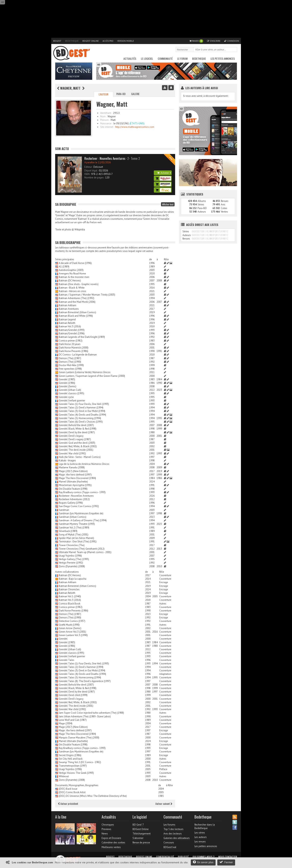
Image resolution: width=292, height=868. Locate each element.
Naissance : (106, 123)
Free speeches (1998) (70, 369)
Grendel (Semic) (68, 386)
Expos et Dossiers (111, 838)
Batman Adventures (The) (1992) (77, 298)
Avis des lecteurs (173, 834)
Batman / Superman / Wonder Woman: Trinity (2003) (87, 295)
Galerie (135, 94)
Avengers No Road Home (72, 274)
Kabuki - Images (67, 460)
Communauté (165, 58)
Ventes (224, 212)
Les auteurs (201, 837)
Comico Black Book (70, 604)
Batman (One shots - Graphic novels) (79, 284)
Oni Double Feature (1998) (73, 489)
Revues (225, 201)
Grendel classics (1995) (72, 393)
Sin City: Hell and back (71, 759)
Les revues (200, 842)
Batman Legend (67, 319)
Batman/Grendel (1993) (72, 330)
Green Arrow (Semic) (70, 628)
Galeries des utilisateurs (177, 838)
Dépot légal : (91, 171)
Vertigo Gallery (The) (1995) (74, 559)
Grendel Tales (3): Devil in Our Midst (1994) (82, 411)
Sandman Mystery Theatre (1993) (77, 524)
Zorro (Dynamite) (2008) (72, 566)
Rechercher (234, 50)
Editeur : (89, 167)
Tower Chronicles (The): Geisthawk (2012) (82, 549)
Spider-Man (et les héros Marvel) (76, 538)
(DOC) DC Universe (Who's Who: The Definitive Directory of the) (93, 796)
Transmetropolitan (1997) (73, 766)
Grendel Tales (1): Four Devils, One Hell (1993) (84, 404)
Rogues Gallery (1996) (71, 503)
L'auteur (104, 94)
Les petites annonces (223, 58)
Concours (169, 842)
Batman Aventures (69, 309)
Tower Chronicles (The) (72, 545)
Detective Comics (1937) (72, 621)
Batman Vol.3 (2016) (70, 326)
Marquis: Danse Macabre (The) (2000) (79, 738)
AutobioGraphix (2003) (71, 270)
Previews (106, 829)
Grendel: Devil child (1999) (73, 695)
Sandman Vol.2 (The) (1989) (74, 528)
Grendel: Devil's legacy (71, 436)
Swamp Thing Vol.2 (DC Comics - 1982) (80, 762)
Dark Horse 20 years (70, 344)
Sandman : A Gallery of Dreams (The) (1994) (83, 520)
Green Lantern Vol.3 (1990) (73, 635)
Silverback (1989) (68, 531)
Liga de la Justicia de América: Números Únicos (84, 464)
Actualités (130, 58)
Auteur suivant (164, 804)
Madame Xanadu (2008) (72, 467)
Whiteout (64, 776)
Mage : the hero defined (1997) (75, 475)
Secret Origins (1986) (70, 755)
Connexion (232, 41)
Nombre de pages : (95, 178)
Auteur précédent (68, 804)
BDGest (57, 41)
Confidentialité (165, 857)
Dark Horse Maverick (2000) (74, 348)
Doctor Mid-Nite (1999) (71, 365)
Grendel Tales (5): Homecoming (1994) (80, 418)
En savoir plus (203, 862)
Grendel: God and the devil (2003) (77, 443)
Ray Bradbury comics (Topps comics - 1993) (82, 492)
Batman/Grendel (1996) (72, 333)
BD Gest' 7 (138, 825)
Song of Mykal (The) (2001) (74, 535)
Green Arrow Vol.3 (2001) (72, 632)
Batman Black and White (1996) (76, 316)
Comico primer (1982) (71, 341)
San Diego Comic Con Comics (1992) (79, 506)
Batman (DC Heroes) (70, 281)
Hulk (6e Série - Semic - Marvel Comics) (80, 457)
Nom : (103, 116)
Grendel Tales (67, 660)
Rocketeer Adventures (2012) (74, 499)
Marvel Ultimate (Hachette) (73, 482)
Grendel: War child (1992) (72, 453)
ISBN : (87, 174)
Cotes (224, 208)
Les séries (200, 833)
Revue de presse (141, 842)
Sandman (64, 510)
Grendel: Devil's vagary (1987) (75, 439)
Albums (202, 201)
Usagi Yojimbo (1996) (70, 556)
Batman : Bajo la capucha (73, 579)
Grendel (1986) (67, 383)
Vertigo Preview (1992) (71, 563)
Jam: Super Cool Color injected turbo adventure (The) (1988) (91, 713)
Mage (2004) (66, 723)
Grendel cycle (66, 397)
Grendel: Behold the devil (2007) (76, 425)
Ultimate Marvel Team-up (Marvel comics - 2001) (85, 552)
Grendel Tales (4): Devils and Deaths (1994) (82, 415)
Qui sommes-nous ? (203, 857)
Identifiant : (106, 113)
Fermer (226, 862)
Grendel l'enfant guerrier (72, 401)
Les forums (169, 825)
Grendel (63, 639)
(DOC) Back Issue (68, 789)
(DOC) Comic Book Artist (72, 792)
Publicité (183, 857)
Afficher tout (168, 204)
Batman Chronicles (69, 589)
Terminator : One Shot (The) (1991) (78, 542)
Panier (196, 41)
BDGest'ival (170, 847)
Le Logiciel (147, 58)
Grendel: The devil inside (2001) (76, 450)
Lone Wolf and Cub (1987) (73, 720)
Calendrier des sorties (113, 842)
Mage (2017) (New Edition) (73, 471)
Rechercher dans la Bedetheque (205, 826)
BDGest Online (91, 41)
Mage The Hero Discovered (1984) (77, 478)
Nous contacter (228, 857)
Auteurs (202, 212)
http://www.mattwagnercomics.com (135, 127)
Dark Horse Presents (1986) (74, 351)
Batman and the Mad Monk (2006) (77, 302)
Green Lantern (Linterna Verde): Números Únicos (85, 372)
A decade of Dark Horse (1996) (75, 263)
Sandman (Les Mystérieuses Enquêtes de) (81, 513)
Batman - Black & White (72, 288)
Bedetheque (72, 41)
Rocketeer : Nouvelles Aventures (76, 496)
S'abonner (138, 838)
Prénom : (105, 120)
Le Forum (182, 58)
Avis (223, 204)
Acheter (164, 173)
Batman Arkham (68, 305)
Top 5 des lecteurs (173, 829)
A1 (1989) (64, 267)
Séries (201, 204)
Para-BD (121, 94)
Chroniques (108, 825)
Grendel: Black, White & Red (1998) (78, 429)
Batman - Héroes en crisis (72, 291)
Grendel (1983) (67, 379)
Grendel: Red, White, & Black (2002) (78, 446)
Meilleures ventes (111, 847)
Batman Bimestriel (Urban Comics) (77, 312)
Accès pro (108, 41)
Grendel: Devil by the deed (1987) (77, 432)
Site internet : (107, 127)
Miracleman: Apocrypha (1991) (75, 485)
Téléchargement (142, 834)
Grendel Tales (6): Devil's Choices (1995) (81, 422)
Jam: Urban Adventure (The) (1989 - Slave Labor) (85, 716)
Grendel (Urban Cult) (70, 390)
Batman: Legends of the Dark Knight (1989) (82, 337)
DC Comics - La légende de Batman (78, 355)
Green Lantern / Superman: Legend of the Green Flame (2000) (92, 376)
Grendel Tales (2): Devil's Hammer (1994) (81, 408)
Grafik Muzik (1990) (69, 625)
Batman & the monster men (74, 277)
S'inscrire (214, 41)
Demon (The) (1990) (70, 362)
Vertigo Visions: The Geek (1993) (76, 773)
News (105, 834)
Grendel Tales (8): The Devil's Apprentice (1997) (85, 681)
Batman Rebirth (67, 323)
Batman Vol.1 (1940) (70, 596)
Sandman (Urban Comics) (73, 517)
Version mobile (126, 41)
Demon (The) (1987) (70, 358)
